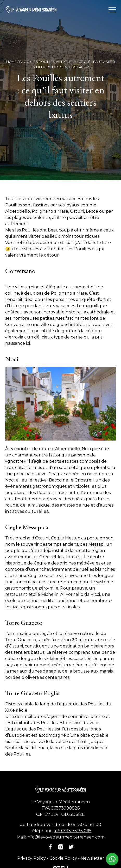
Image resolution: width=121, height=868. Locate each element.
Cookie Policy (63, 858)
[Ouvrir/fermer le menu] (112, 10)
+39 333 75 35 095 (73, 831)
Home (11, 62)
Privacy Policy (31, 858)
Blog (24, 62)
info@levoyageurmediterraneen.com (66, 837)
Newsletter (92, 858)
